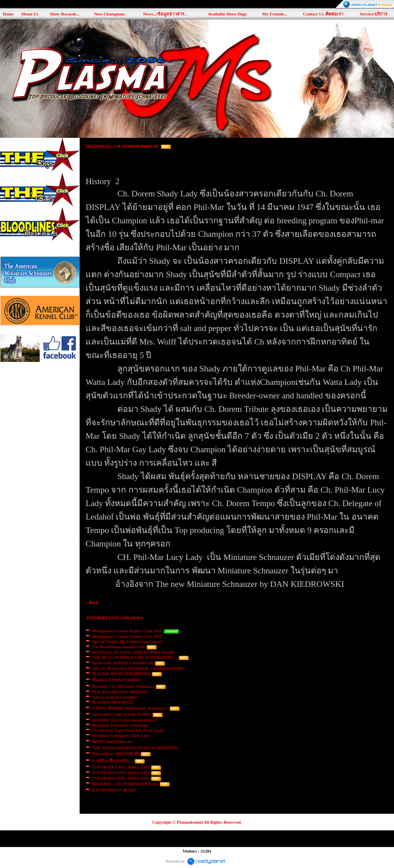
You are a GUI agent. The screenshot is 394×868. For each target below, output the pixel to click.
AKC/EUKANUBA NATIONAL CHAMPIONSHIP (138, 668)
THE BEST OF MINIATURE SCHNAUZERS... (134, 657)
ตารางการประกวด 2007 (114, 790)
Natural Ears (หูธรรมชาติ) (115, 754)
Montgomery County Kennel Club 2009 (127, 636)
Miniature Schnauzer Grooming (120, 725)
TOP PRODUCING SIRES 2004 (121, 773)
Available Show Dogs (227, 14)
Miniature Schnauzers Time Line (121, 735)
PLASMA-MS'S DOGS (113, 702)
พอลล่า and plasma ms (112, 741)
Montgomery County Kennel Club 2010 (127, 631)
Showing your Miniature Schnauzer (123, 686)
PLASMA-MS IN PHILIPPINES (121, 674)
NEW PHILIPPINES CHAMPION (122, 663)
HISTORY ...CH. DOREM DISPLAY (125, 784)
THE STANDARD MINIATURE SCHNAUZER (135, 748)
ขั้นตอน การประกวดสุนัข (116, 680)
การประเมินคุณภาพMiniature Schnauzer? (130, 708)
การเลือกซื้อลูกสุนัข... (112, 761)
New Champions (110, 14)
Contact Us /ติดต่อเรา (323, 14)
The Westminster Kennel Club (118, 647)
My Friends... (275, 14)
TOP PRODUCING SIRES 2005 (121, 778)
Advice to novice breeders (115, 697)
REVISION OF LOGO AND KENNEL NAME (133, 652)
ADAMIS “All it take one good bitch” (125, 720)
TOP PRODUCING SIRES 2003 (121, 767)
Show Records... (65, 14)
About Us (29, 14)
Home (8, 14)
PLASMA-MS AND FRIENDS (120, 692)
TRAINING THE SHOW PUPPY (121, 714)
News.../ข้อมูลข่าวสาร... (165, 14)
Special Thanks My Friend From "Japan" (128, 641)
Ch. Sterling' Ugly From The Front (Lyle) (128, 730)
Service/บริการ (374, 14)
